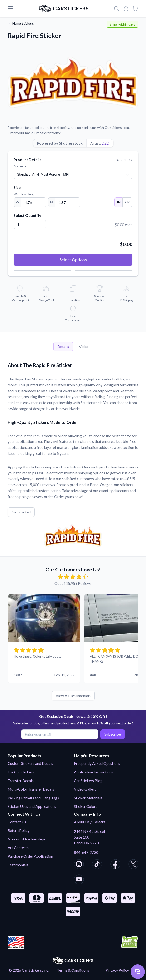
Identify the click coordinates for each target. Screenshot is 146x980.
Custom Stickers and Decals (30, 763)
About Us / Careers (90, 822)
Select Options (73, 260)
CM (127, 202)
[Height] (68, 202)
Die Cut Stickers (21, 772)
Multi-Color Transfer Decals (31, 789)
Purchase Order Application (30, 856)
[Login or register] (126, 9)
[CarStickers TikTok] (97, 865)
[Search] (117, 9)
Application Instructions (94, 772)
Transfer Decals (21, 780)
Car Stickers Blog (88, 780)
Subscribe (112, 734)
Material (20, 166)
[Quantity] (30, 224)
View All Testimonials (73, 696)
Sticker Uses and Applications (32, 806)
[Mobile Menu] (10, 9)
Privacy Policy (117, 970)
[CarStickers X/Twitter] (133, 865)
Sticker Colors (86, 806)
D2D (105, 143)
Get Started (21, 512)
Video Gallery (85, 789)
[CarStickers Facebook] (115, 865)
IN (119, 202)
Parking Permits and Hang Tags (33, 798)
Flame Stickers (23, 23)
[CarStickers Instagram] (79, 865)
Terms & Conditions (73, 970)
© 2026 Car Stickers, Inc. (29, 970)
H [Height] (51, 202)
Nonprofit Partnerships (27, 839)
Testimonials (18, 865)
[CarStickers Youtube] (79, 880)
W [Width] (17, 202)
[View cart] (136, 9)
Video (84, 346)
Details (63, 346)
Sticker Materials (88, 798)
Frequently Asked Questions (97, 763)
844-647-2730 (86, 852)
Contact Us (17, 822)
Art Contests (18, 848)
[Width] (34, 202)
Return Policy (19, 830)
